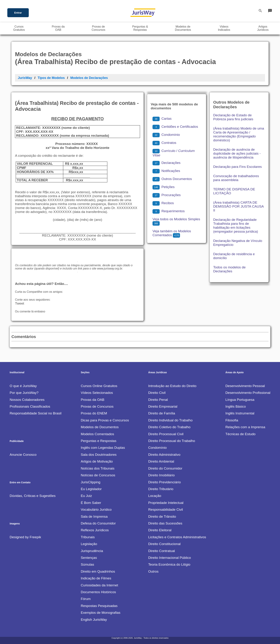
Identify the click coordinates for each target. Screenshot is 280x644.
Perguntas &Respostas (140, 28)
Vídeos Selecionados (97, 393)
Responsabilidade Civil (166, 510)
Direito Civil (157, 393)
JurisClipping (91, 482)
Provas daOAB (58, 28)
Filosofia (232, 420)
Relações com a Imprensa (245, 427)
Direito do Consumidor (165, 468)
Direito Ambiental (161, 461)
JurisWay (25, 78)
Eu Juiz (86, 496)
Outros (153, 571)
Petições (164, 187)
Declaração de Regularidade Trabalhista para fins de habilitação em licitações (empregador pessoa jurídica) (236, 226)
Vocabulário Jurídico (96, 510)
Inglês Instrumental (240, 413)
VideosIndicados (224, 28)
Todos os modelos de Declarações (229, 269)
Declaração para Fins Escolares (237, 167)
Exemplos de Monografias (101, 613)
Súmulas (87, 564)
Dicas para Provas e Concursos (105, 420)
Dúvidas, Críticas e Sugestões (33, 496)
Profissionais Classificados (30, 406)
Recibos (163, 203)
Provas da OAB (92, 400)
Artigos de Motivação (97, 461)
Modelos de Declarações (89, 78)
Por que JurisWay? (24, 393)
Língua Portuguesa (240, 400)
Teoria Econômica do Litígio (169, 564)
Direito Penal (158, 400)
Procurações (167, 195)
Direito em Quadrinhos (98, 571)
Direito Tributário (161, 489)
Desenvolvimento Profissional (248, 393)
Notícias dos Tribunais (98, 468)
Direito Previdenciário (164, 482)
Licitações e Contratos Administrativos (177, 537)
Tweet (20, 303)
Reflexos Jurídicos (95, 530)
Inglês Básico (236, 406)
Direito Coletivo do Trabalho (169, 427)
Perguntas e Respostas (98, 441)
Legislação (89, 544)
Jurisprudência (92, 551)
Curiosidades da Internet (99, 585)
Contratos (164, 143)
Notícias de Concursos (98, 475)
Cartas (162, 119)
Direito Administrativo (164, 455)
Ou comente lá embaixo (30, 311)
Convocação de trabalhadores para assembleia (236, 178)
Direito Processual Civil (166, 434)
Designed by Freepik (25, 537)
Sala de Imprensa (94, 517)
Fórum (86, 599)
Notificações (166, 171)
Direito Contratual (162, 551)
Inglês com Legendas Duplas (103, 448)
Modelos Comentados (97, 434)
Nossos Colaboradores (27, 400)
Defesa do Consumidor (98, 523)
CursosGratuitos (19, 28)
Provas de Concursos (97, 406)
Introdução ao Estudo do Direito (172, 386)
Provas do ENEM (94, 413)
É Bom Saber (91, 503)
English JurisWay (94, 620)
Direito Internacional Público (170, 558)
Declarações (167, 163)
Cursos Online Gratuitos (99, 386)
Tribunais (88, 537)
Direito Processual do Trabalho (172, 441)
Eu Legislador (91, 489)
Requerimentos (169, 211)
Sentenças (89, 558)
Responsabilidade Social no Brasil (36, 413)
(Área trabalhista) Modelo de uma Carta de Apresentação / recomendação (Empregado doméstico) (239, 134)
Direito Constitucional (164, 544)
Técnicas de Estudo (240, 434)
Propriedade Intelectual (166, 503)
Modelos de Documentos (100, 427)
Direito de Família (162, 413)
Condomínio (166, 135)
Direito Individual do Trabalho (170, 420)
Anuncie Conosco (23, 455)
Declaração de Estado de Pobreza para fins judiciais (233, 117)
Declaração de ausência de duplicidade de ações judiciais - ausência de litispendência (237, 153)
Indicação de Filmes (96, 578)
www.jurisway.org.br (110, 268)
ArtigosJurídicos (263, 28)
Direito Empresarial (163, 406)
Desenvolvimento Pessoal (245, 386)
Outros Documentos (172, 179)
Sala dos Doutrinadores (99, 455)
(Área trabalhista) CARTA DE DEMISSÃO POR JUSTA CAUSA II (238, 206)
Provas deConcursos (98, 28)
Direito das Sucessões (165, 523)
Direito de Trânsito (162, 517)
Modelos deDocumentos (183, 28)
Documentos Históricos (98, 592)
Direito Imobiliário (161, 475)
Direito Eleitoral (160, 530)
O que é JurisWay (23, 386)
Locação (155, 496)
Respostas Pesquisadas (99, 606)
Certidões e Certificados (175, 127)
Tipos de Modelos (51, 78)
